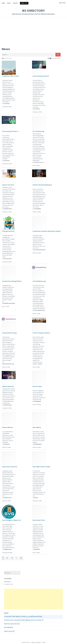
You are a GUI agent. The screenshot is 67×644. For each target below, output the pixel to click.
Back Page (62, 3)
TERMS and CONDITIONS (36, 642)
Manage (15, 3)
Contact (44, 642)
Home (3, 3)
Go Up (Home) (7, 581)
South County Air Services (12, 623)
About (9, 3)
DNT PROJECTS (9, 627)
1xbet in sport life (9, 630)
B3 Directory (33, 10)
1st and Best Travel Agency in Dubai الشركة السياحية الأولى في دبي (23, 616)
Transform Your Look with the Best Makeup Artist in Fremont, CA (24, 619)
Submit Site (24, 3)
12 (18, 558)
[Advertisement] (34, 30)
